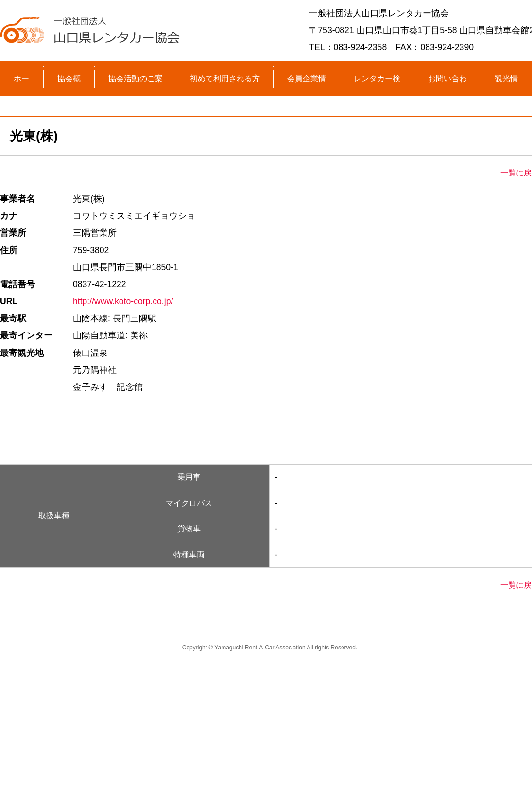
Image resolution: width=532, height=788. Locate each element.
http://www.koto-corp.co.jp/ (123, 301)
